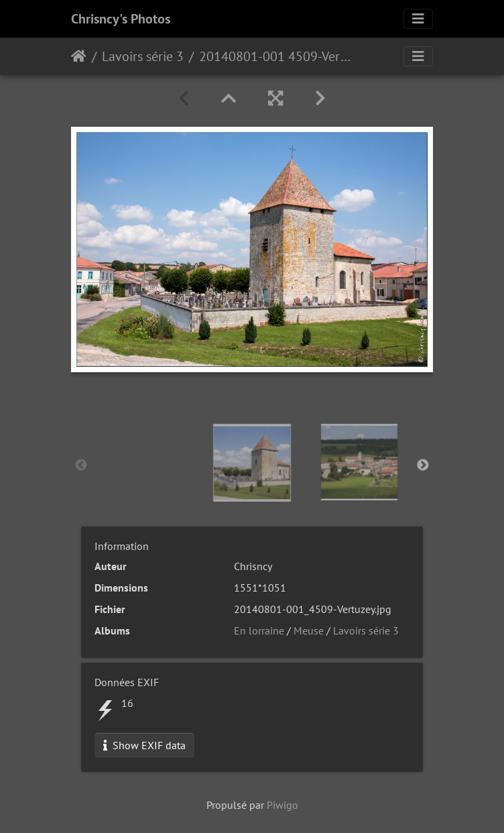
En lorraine (259, 630)
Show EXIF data (144, 745)
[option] (252, 463)
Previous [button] (81, 465)
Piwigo (282, 805)
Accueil (79, 56)
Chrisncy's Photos (121, 19)
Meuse (309, 630)
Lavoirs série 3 (143, 56)
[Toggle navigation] (418, 19)
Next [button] (423, 465)
